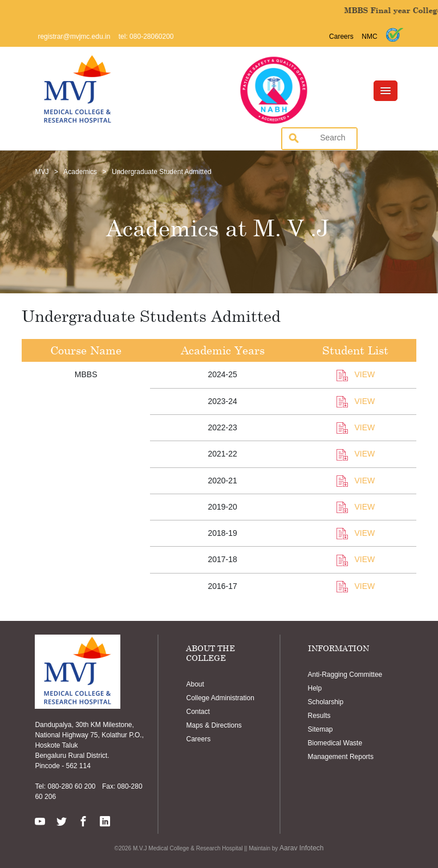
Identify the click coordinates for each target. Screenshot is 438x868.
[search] (316, 138)
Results (319, 716)
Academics (80, 172)
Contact (198, 712)
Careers (341, 37)
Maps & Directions (214, 725)
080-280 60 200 (70, 786)
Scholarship (326, 702)
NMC (369, 37)
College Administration (220, 698)
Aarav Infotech (301, 848)
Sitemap (321, 729)
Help (315, 688)
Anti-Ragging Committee (345, 675)
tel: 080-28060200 (146, 37)
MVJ (42, 172)
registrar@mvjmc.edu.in (74, 37)
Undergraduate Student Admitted (162, 172)
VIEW (356, 374)
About (195, 684)
